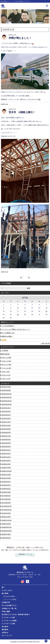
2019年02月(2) (6, 464)
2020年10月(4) (6, 425)
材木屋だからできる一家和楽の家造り (16, 614)
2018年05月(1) (6, 482)
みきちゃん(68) (6, 358)
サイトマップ (7, 636)
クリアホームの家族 (9, 621)
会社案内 (5, 627)
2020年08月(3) (6, 433)
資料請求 (5, 630)
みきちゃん (5, 104)
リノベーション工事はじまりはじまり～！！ (16, 329)
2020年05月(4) (6, 443)
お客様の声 (6, 602)
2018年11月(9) (6, 475)
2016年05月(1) (6, 538)
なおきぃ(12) (5, 372)
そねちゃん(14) (6, 361)
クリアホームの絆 (8, 617)
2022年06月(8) (6, 390)
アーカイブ (5, 383)
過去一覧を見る (46, 343)
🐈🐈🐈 (4, 340)
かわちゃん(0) (6, 375)
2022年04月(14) (6, 397)
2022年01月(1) (6, 408)
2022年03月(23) (6, 401)
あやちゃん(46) (6, 365)
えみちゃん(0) (6, 379)
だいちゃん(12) (6, 368)
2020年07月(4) (6, 436)
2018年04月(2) (6, 485)
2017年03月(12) (6, 506)
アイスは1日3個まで (8, 326)
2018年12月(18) (6, 471)
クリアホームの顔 (8, 624)
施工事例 (5, 593)
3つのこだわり (7, 590)
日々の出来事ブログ (9, 605)
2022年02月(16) (6, 404)
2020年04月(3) (6, 447)
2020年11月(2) (6, 422)
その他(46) (5, 351)
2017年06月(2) (6, 496)
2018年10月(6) (6, 478)
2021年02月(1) (6, 415)
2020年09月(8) (6, 429)
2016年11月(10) (6, 520)
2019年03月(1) (6, 461)
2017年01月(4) (6, 513)
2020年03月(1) (6, 450)
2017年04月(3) (6, 503)
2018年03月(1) (6, 489)
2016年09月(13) (6, 527)
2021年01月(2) (6, 418)
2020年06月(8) (6, 440)
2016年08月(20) (6, 531)
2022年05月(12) (6, 394)
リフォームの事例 (10, 599)
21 (46, 311)
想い (3, 587)
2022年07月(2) (6, 387)
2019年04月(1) (6, 457)
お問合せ (5, 633)
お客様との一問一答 (9, 608)
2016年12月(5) (6, 517)
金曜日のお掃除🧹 (7, 336)
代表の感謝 (6, 611)
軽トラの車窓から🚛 (8, 333)
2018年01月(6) (6, 492)
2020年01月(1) (6, 454)
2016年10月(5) (6, 524)
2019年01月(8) (6, 468)
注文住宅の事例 (9, 596)
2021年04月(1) (6, 411)
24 (18, 314)
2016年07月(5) (6, 534)
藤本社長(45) (5, 354)
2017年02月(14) (6, 510)
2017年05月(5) (6, 499)
